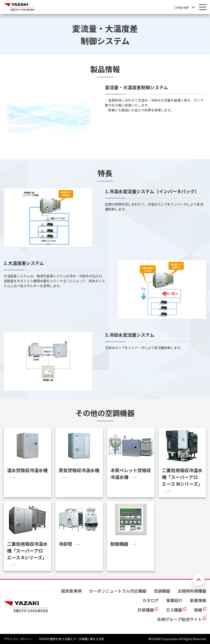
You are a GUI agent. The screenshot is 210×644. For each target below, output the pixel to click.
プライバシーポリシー (18, 639)
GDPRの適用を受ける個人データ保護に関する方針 (72, 639)
